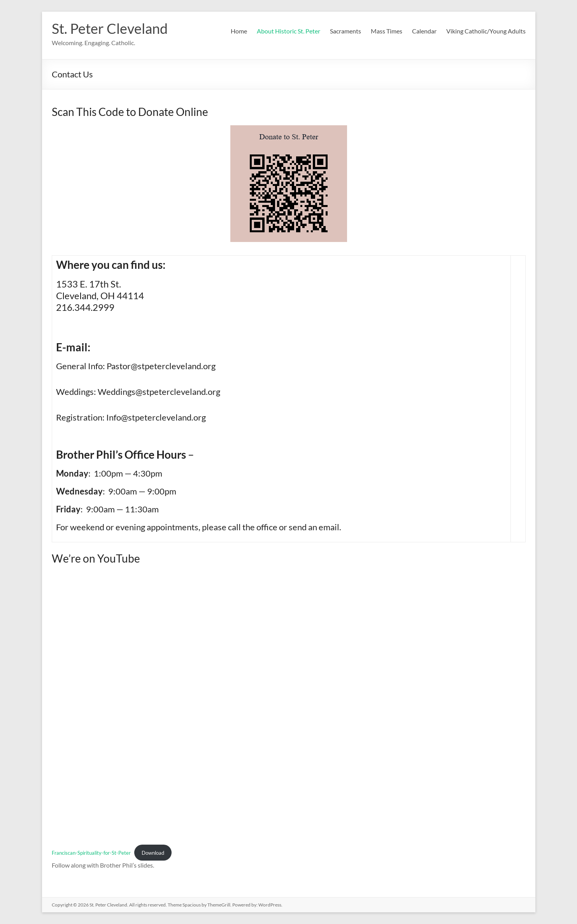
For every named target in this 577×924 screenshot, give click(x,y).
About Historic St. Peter (288, 31)
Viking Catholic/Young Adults (486, 31)
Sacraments (345, 31)
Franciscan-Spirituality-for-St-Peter (91, 853)
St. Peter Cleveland (110, 28)
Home (239, 31)
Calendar (424, 31)
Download (153, 853)
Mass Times (387, 31)
